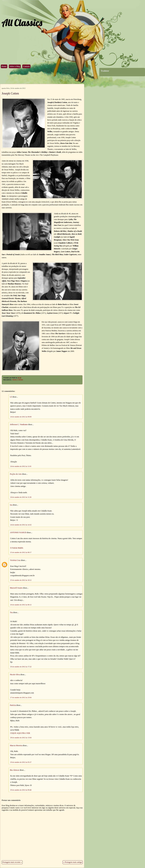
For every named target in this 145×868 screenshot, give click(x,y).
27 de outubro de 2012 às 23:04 (21, 697)
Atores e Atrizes (18, 380)
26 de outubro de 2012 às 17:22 (21, 667)
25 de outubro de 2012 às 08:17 (21, 552)
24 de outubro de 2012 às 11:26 (21, 497)
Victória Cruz (15, 560)
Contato (26, 66)
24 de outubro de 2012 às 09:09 (21, 417)
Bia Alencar (15, 770)
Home (4, 66)
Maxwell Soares (16, 588)
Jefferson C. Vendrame (19, 424)
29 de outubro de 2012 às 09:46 (21, 790)
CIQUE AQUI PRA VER (20, 733)
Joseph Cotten (10, 93)
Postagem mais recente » (12, 862)
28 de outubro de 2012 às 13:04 (21, 738)
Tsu (11, 612)
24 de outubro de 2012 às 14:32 (21, 525)
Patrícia (13, 705)
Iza (11, 505)
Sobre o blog (15, 66)
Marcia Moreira (16, 745)
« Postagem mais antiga (73, 862)
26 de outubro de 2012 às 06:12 (21, 605)
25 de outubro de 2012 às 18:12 (21, 580)
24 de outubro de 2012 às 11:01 (21, 466)
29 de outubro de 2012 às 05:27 (21, 762)
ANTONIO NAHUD (18, 532)
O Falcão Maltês (17, 548)
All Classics (22, 23)
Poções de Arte (16, 474)
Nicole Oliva (15, 675)
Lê (11, 397)
